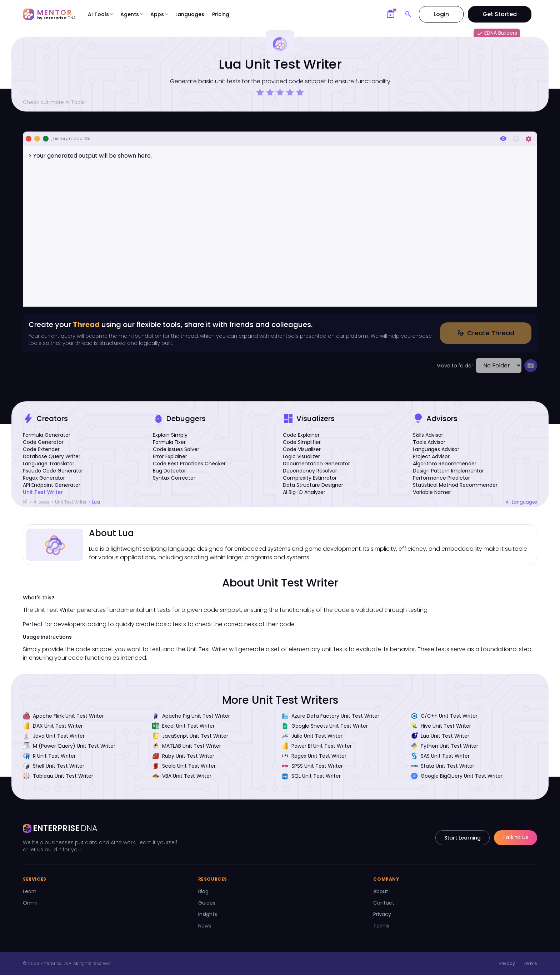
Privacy (382, 914)
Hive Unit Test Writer (441, 726)
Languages (190, 14)
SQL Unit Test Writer (311, 776)
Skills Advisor (428, 435)
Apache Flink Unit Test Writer (63, 716)
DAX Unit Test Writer (53, 726)
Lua (96, 502)
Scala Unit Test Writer (184, 766)
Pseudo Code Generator (53, 471)
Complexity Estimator (310, 478)
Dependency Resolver (310, 471)
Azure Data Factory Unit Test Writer (330, 716)
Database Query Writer (52, 456)
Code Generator (43, 442)
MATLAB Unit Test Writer (187, 746)
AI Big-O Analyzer (304, 492)
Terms (381, 926)
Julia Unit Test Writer (312, 736)
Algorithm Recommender (445, 464)
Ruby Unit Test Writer (183, 756)
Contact (384, 903)
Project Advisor (431, 456)
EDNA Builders (497, 33)
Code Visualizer (302, 449)
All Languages (521, 502)
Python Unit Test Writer (444, 746)
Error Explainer (170, 456)
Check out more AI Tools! (57, 102)
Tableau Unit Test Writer (58, 776)
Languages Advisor (436, 449)
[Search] (408, 14)
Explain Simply (170, 435)
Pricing (221, 14)
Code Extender (41, 449)
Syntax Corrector (174, 478)
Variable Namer (432, 492)
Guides (207, 903)
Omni (30, 903)
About (381, 891)
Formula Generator (47, 435)
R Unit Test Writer (49, 756)
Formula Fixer (169, 442)
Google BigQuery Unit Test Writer (457, 776)
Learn (30, 891)
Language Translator (49, 464)
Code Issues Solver (176, 449)
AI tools (41, 502)
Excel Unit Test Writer (183, 726)
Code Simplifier (302, 442)
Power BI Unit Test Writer (317, 746)
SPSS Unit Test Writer (312, 766)
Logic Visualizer (301, 456)
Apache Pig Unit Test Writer (191, 716)
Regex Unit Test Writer (314, 756)
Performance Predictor (441, 478)
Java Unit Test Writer (54, 736)
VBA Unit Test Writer (182, 776)
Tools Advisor (429, 442)
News (205, 926)
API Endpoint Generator (52, 485)
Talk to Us (516, 837)
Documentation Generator (316, 464)
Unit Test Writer (43, 492)
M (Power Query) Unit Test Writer (69, 746)
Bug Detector (169, 471)
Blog (203, 891)
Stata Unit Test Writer (442, 766)
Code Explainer (301, 435)
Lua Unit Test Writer (440, 736)
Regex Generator (44, 478)
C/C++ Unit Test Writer (444, 716)
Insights (208, 914)
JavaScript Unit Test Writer (190, 736)
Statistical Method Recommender (455, 485)
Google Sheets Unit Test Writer (325, 726)
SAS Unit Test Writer (440, 756)
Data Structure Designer (313, 485)
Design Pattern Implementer (448, 471)
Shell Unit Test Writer (54, 766)
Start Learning (462, 838)
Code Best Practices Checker (189, 464)
